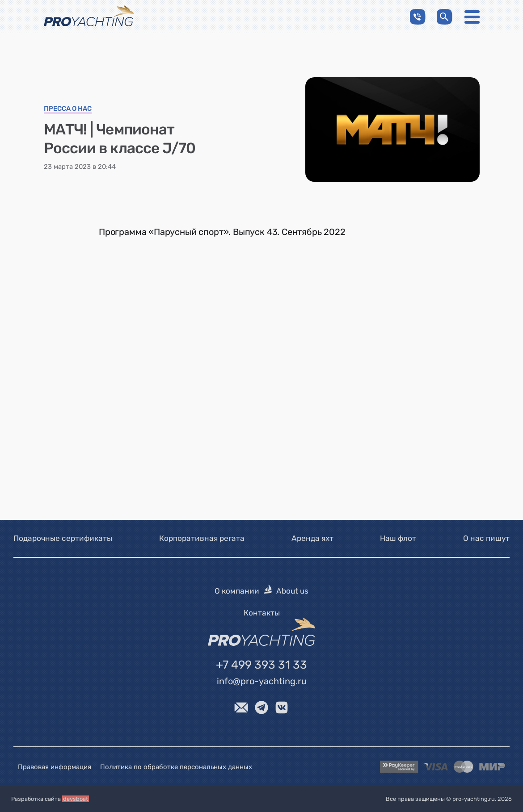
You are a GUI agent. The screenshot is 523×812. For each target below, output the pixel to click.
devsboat (76, 799)
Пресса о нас (68, 109)
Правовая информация (55, 767)
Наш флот (398, 538)
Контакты (262, 613)
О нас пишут (486, 538)
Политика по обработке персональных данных (176, 767)
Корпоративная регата (202, 538)
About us (292, 591)
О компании (237, 591)
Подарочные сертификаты (63, 538)
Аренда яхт (312, 538)
